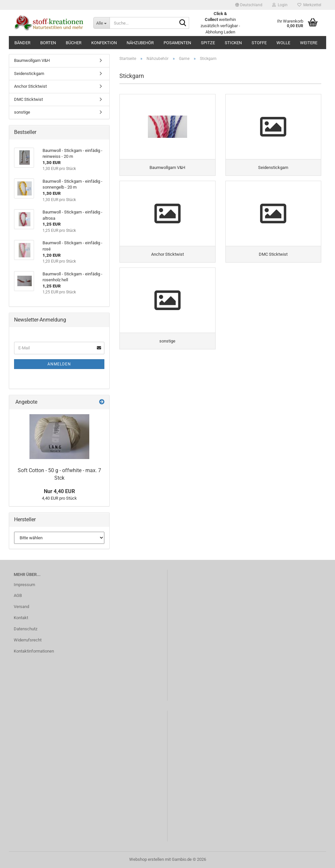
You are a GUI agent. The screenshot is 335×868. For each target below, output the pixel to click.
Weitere (309, 43)
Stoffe (259, 43)
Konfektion (104, 43)
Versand (21, 607)
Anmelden (59, 364)
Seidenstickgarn (29, 74)
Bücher (74, 43)
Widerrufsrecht (28, 640)
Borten (48, 43)
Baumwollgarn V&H (32, 60)
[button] (249, 5)
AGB (18, 595)
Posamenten (177, 43)
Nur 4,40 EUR (59, 491)
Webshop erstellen (147, 859)
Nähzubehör (140, 43)
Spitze (208, 43)
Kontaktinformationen (34, 651)
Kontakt (21, 618)
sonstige (22, 112)
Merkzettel (309, 5)
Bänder (22, 43)
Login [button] (280, 5)
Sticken (233, 43)
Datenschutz (26, 629)
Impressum (24, 585)
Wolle (283, 43)
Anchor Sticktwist (30, 86)
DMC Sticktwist (28, 99)
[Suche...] (101, 23)
